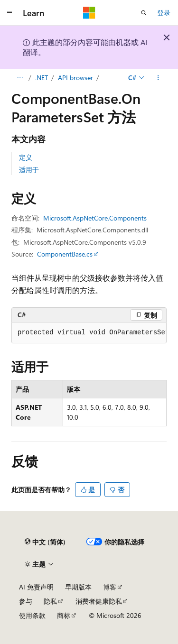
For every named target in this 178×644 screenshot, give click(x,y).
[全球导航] (9, 13)
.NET (42, 78)
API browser (75, 78)
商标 (64, 615)
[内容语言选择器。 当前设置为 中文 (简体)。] (45, 542)
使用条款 (32, 615)
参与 (26, 601)
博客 (110, 587)
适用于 (29, 170)
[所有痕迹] (20, 78)
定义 (26, 157)
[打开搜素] (144, 13)
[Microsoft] (89, 13)
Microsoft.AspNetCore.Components (95, 218)
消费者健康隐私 (99, 601)
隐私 (50, 601)
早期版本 (78, 587)
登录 (164, 13)
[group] (89, 333)
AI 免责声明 (36, 587)
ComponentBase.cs (65, 254)
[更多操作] (158, 78)
